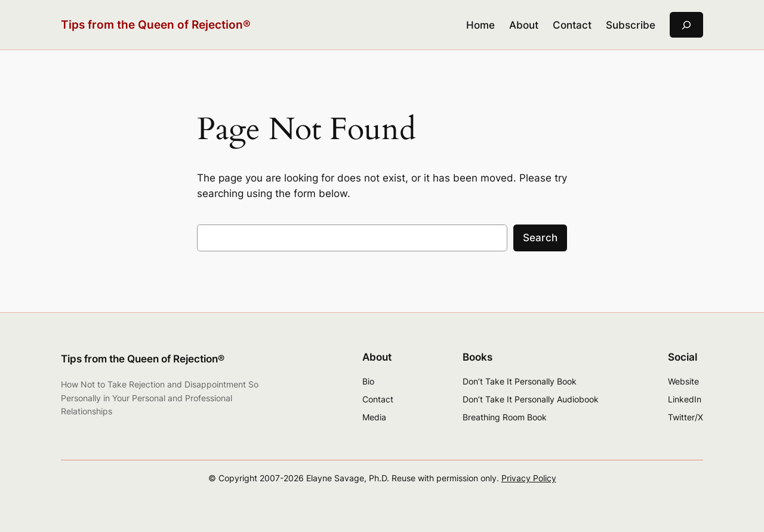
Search (540, 238)
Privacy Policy (529, 478)
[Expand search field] (686, 25)
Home (480, 25)
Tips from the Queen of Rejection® (156, 24)
